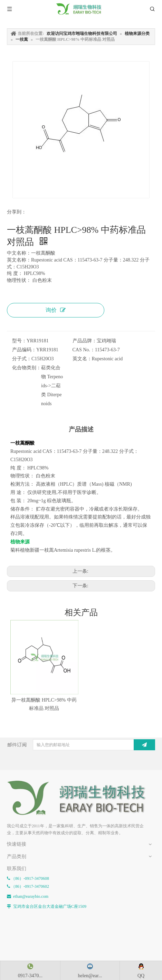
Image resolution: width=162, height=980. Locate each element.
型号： (19, 341)
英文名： (82, 359)
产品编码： (24, 350)
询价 (56, 310)
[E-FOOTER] (81, 798)
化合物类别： (27, 368)
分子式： (22, 359)
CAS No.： (84, 350)
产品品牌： (85, 341)
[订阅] (144, 745)
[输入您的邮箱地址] (88, 745)
